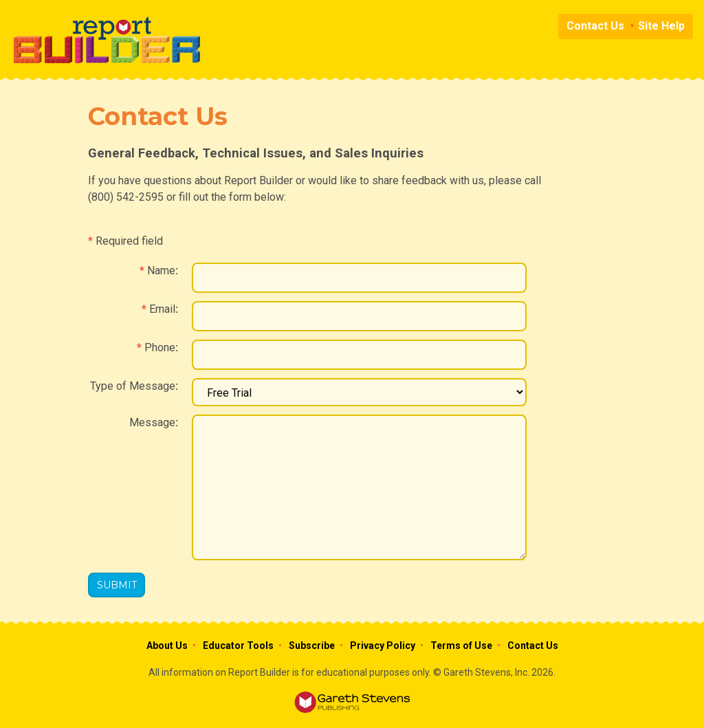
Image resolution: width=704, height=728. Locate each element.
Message (152, 422)
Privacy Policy (383, 646)
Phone (160, 348)
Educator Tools (238, 646)
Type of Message (133, 386)
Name (161, 271)
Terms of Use (461, 646)
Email (162, 309)
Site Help (661, 26)
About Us (167, 646)
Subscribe (312, 646)
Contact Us (595, 26)
